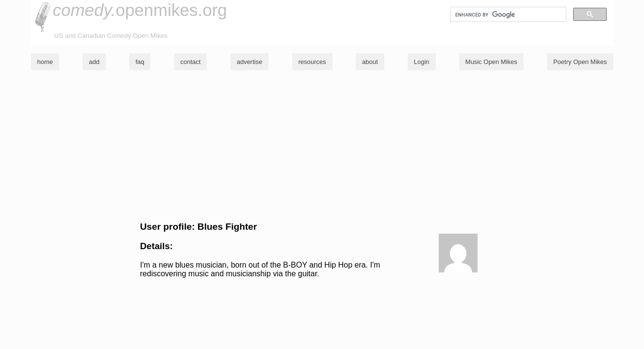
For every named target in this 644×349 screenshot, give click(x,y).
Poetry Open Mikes (580, 62)
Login (422, 62)
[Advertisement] (322, 146)
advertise (250, 62)
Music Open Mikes (491, 62)
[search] (507, 15)
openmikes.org (140, 10)
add (94, 62)
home (45, 62)
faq (140, 62)
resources (312, 62)
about (370, 62)
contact (191, 62)
